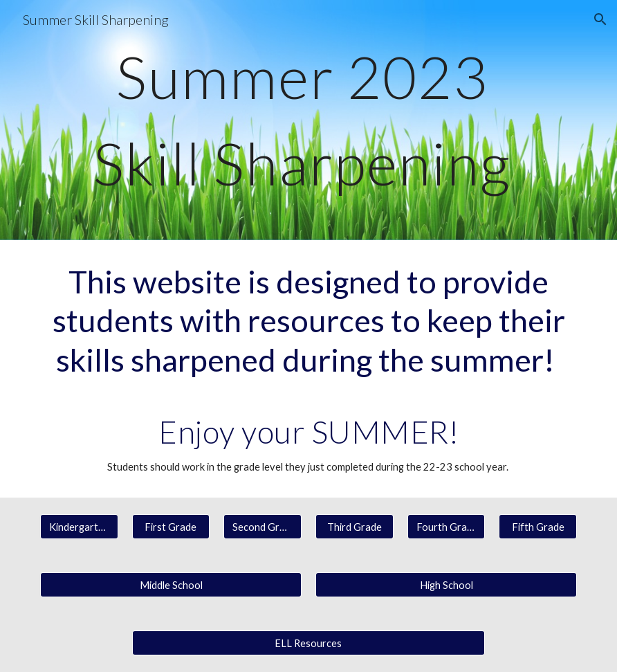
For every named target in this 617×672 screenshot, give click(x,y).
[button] (600, 19)
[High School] (446, 585)
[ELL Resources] (309, 643)
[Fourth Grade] (446, 527)
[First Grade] (171, 527)
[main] (308, 120)
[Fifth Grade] (538, 527)
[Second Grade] (263, 527)
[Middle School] (171, 585)
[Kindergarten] (79, 527)
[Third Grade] (354, 527)
